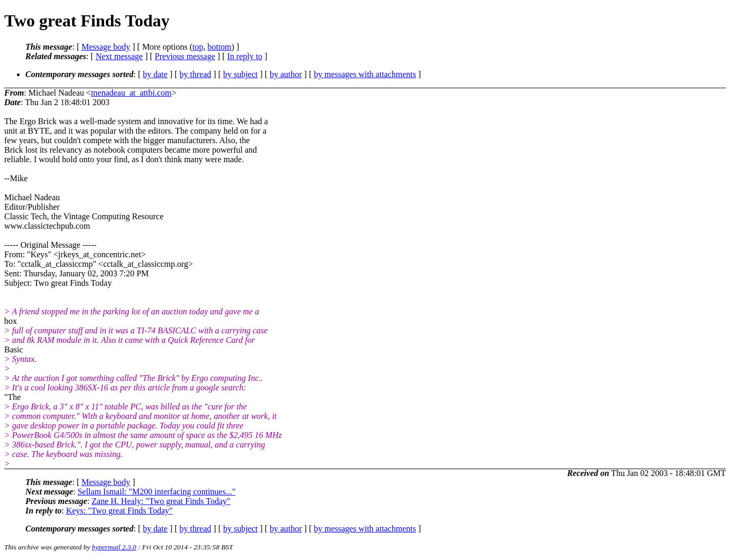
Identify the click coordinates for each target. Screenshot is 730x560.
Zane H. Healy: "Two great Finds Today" (161, 501)
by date (155, 74)
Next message (119, 56)
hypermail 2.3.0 (114, 547)
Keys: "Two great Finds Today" (119, 511)
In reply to (245, 56)
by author (286, 74)
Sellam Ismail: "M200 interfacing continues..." (157, 492)
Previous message (185, 56)
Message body (106, 47)
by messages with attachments (365, 74)
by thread (196, 74)
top (198, 47)
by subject (240, 74)
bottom (219, 47)
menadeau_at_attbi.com (131, 93)
